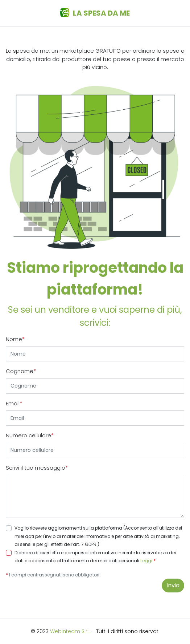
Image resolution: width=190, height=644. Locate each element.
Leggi (146, 561)
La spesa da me (95, 13)
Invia (173, 585)
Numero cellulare (30, 435)
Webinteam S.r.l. (70, 631)
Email (14, 403)
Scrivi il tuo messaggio (37, 468)
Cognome (21, 371)
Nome (15, 339)
